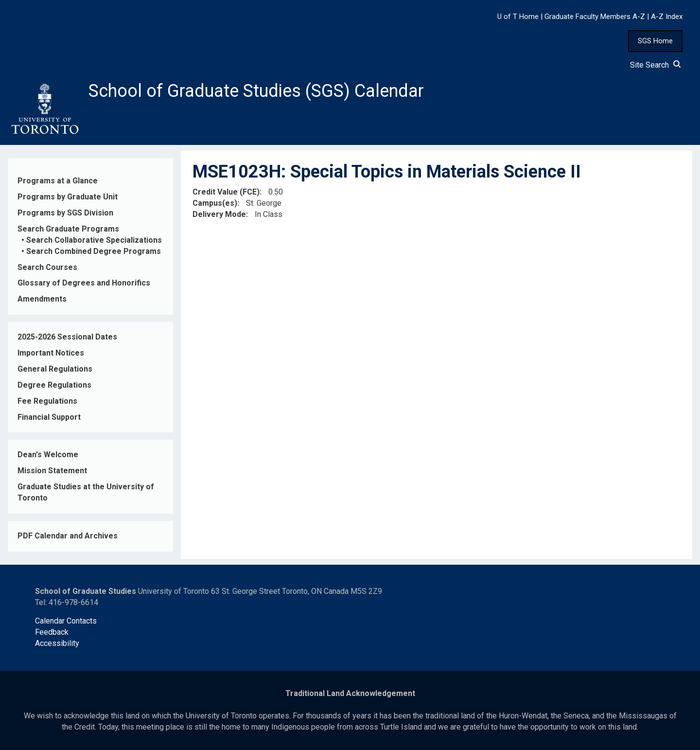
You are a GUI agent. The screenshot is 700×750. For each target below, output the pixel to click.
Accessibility (57, 643)
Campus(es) (215, 203)
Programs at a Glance (58, 181)
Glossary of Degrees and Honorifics (84, 283)
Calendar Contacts (66, 621)
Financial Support (49, 417)
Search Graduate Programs (68, 229)
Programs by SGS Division (65, 213)
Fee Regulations (47, 401)
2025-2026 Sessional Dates (67, 337)
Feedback (52, 632)
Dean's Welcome (48, 455)
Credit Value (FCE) (226, 192)
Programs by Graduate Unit (68, 197)
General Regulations (55, 369)
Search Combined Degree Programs (94, 251)
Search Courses (47, 267)
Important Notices (51, 353)
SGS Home (655, 41)
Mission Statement (52, 471)
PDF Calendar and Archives (68, 536)
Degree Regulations (54, 385)
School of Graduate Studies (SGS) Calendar (256, 91)
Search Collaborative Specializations (94, 240)
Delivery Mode (219, 214)
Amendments (42, 299)
